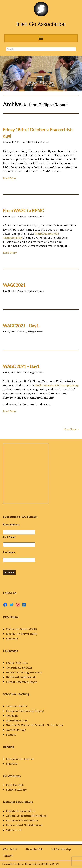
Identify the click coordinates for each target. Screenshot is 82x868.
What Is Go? (10, 849)
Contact (8, 856)
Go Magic (12, 716)
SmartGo (12, 764)
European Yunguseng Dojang (25, 711)
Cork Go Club (15, 785)
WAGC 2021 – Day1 (21, 366)
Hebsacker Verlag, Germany (24, 672)
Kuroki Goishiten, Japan (22, 682)
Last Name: (9, 552)
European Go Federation (22, 820)
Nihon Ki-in (14, 830)
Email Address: (11, 525)
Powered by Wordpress (13, 864)
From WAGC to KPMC (23, 210)
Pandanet (12, 638)
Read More (10, 178)
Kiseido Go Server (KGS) (22, 634)
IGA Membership (61, 849)
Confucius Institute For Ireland (26, 816)
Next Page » (71, 429)
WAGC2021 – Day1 (21, 326)
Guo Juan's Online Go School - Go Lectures (34, 725)
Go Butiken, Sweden (19, 668)
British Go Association (21, 811)
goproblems (14, 720)
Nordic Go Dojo (16, 730)
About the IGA (34, 849)
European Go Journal (20, 759)
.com (25, 720)
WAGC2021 (14, 285)
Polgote (11, 735)
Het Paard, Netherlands (21, 677)
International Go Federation (24, 825)
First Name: (9, 537)
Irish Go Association (41, 24)
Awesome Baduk (16, 706)
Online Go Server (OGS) (21, 629)
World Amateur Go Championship (57, 385)
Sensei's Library (16, 790)
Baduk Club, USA (17, 663)
